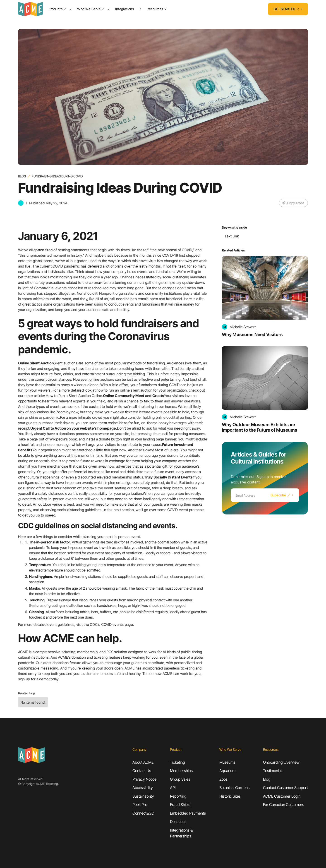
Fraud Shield (180, 805)
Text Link (232, 236)
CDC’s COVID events (107, 624)
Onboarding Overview (281, 762)
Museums (227, 762)
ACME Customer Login (282, 796)
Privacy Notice (144, 779)
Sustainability (143, 796)
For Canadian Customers (284, 805)
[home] (31, 9)
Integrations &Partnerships (181, 833)
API (173, 788)
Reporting (178, 796)
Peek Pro (140, 805)
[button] (56, 9)
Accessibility (143, 788)
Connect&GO (143, 813)
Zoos (223, 779)
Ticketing (177, 762)
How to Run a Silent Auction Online (74, 396)
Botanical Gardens (234, 788)
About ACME (143, 762)
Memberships (181, 771)
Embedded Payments (188, 813)
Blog (22, 176)
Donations (178, 822)
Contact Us (142, 771)
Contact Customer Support (285, 788)
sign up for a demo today (38, 679)
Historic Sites (230, 796)
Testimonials (273, 771)
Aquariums (228, 771)
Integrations (125, 9)
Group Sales (180, 779)
